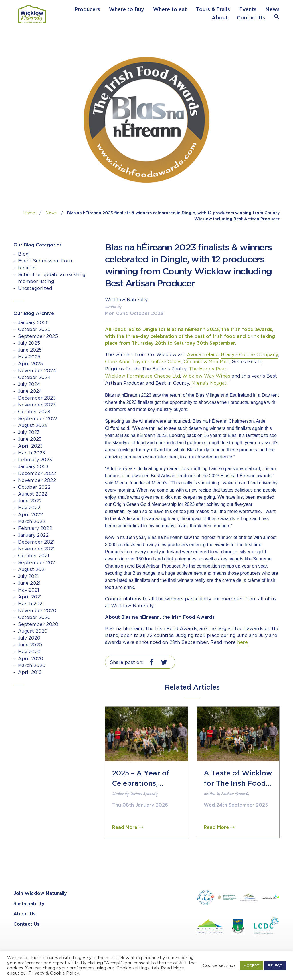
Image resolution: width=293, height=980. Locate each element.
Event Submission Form (46, 261)
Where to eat (170, 10)
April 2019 (30, 673)
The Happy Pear (208, 369)
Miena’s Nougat (209, 383)
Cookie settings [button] (219, 966)
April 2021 (30, 597)
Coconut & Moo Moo (207, 362)
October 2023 (34, 412)
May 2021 (29, 590)
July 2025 (29, 343)
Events (248, 10)
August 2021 (32, 570)
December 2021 (36, 542)
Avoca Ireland (203, 355)
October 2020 (34, 618)
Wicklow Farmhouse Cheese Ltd (142, 376)
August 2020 (33, 631)
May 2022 (29, 508)
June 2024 (30, 391)
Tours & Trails (213, 10)
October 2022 (34, 487)
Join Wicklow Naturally (40, 894)
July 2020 (29, 638)
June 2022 (30, 501)
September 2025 (38, 337)
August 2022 (33, 494)
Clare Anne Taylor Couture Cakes (143, 362)
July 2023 (29, 433)
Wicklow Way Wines (206, 376)
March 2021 (31, 604)
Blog (23, 254)
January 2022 (33, 535)
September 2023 (38, 419)
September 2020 (38, 625)
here (242, 643)
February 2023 (35, 460)
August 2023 (32, 426)
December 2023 (37, 398)
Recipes (27, 268)
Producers (87, 10)
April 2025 (30, 364)
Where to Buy (126, 10)
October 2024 (34, 378)
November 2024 (37, 371)
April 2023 (30, 446)
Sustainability (29, 904)
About (220, 18)
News (272, 10)
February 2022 (35, 529)
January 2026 (33, 323)
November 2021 (36, 549)
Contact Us (251, 18)
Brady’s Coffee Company (250, 355)
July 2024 (29, 385)
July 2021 (28, 577)
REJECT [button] (275, 966)
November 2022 (37, 481)
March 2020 (32, 666)
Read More (172, 968)
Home (29, 213)
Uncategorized (35, 289)
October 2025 (34, 330)
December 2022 (37, 474)
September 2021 (37, 563)
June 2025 (30, 350)
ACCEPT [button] (252, 966)
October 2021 (34, 556)
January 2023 (33, 467)
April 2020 (31, 659)
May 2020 (29, 652)
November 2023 (37, 405)
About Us (24, 914)
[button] (277, 18)
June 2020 (30, 645)
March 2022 (32, 522)
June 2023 (30, 439)
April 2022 (30, 515)
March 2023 (31, 453)
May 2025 (29, 357)
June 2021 (29, 583)
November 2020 (37, 611)
